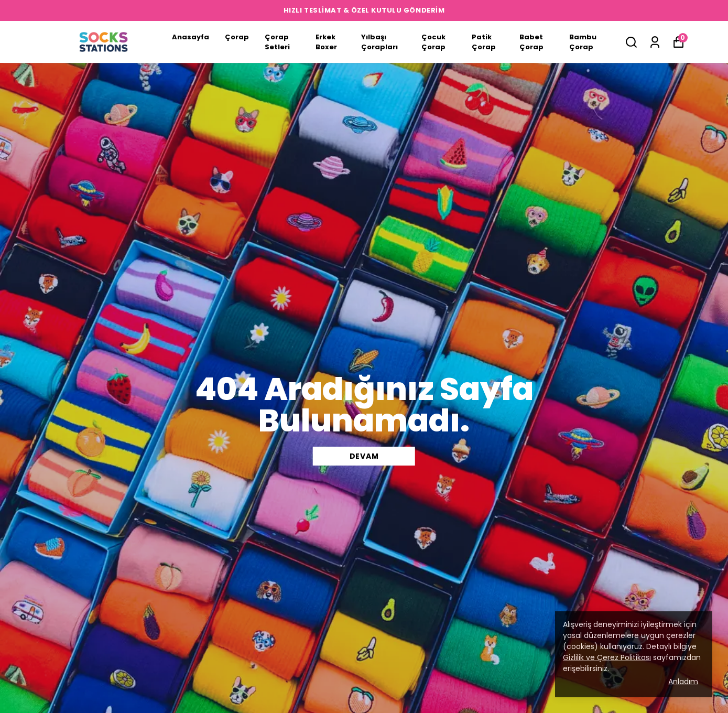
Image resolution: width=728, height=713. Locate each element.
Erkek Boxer (326, 42)
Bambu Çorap (583, 42)
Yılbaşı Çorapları (379, 42)
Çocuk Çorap (433, 42)
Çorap (237, 37)
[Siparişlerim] (655, 42)
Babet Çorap (531, 42)
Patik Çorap (484, 42)
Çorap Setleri (277, 42)
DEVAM (364, 456)
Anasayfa (191, 37)
